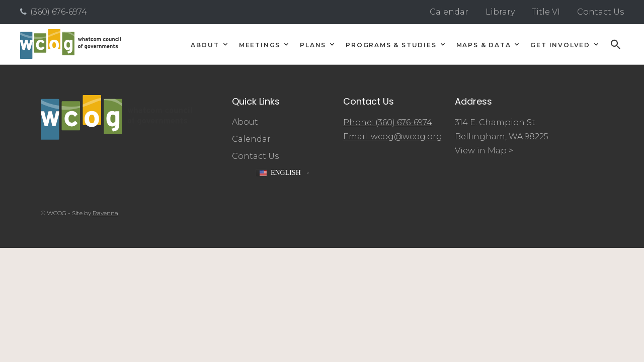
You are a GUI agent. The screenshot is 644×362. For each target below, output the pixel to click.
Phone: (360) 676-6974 (388, 122)
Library (500, 12)
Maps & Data (484, 45)
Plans (313, 45)
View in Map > (484, 151)
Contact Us (600, 12)
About (205, 45)
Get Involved (560, 45)
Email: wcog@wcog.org (393, 137)
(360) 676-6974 (59, 12)
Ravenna (105, 213)
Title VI (546, 12)
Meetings (260, 45)
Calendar (449, 12)
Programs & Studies (391, 45)
